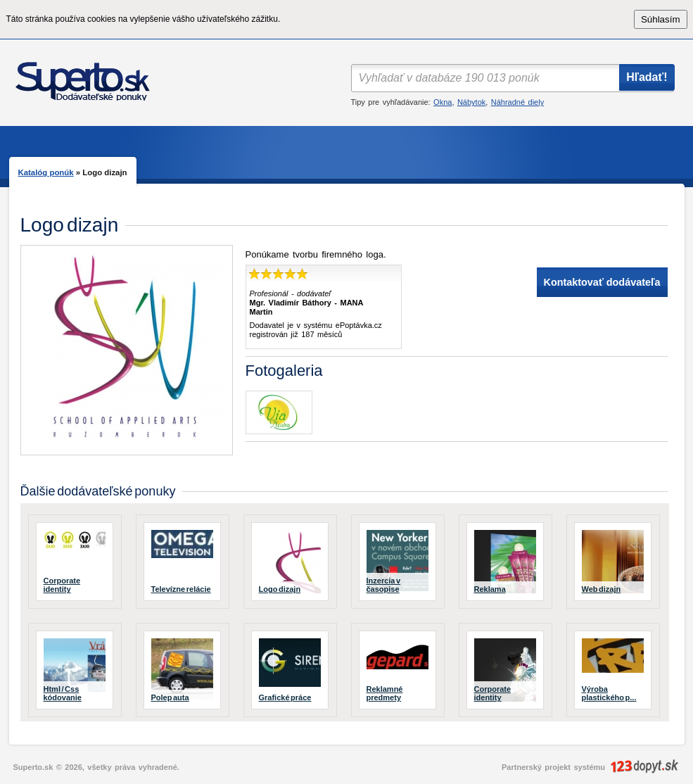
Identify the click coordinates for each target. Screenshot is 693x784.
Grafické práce (285, 697)
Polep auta (170, 697)
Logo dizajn (280, 589)
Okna (443, 102)
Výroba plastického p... (609, 693)
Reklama (490, 589)
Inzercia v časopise (384, 585)
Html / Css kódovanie (63, 693)
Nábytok (471, 102)
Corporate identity (62, 585)
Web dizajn (602, 589)
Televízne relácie (181, 589)
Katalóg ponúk (46, 172)
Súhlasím (661, 19)
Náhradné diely (517, 102)
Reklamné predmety (385, 693)
